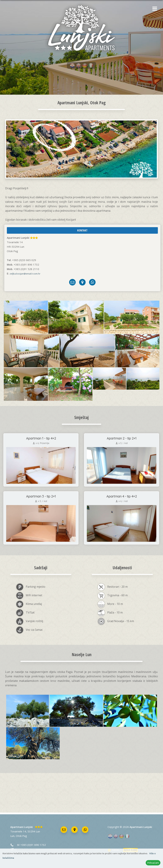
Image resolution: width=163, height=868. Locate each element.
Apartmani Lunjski (22, 827)
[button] (154, 9)
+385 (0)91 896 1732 (33, 845)
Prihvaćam (153, 863)
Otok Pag (21, 836)
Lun (12, 836)
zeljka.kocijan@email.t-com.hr (25, 274)
